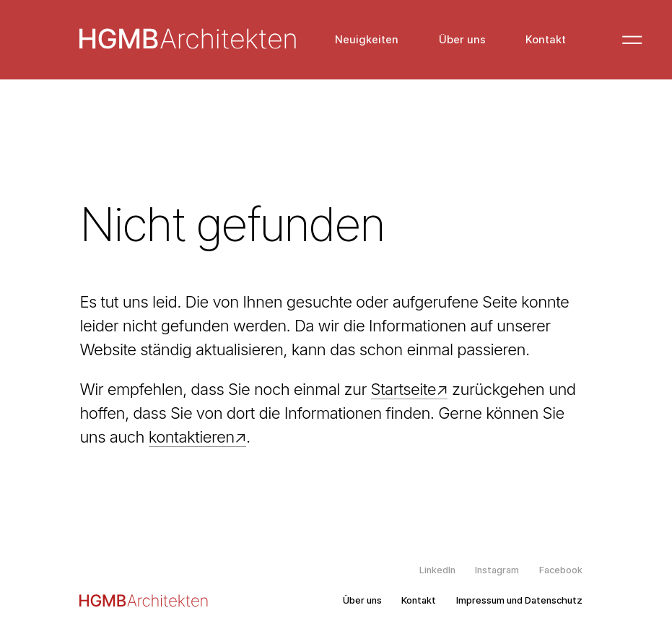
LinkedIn (437, 570)
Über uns (462, 40)
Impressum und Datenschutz (519, 601)
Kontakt (546, 40)
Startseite (404, 389)
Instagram (497, 570)
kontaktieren (192, 437)
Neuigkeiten (367, 40)
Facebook (561, 570)
